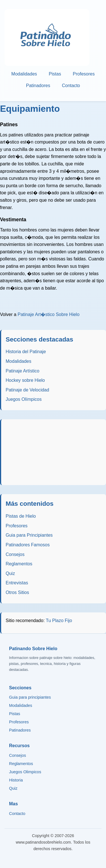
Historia (16, 780)
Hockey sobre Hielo (25, 380)
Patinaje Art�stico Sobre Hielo (48, 314)
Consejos (15, 554)
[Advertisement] (54, 452)
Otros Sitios (17, 592)
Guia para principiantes (30, 697)
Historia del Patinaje (26, 352)
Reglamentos (19, 564)
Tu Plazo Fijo (59, 621)
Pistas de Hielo (21, 516)
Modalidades (24, 74)
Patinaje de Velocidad (27, 390)
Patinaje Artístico (22, 371)
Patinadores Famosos (28, 545)
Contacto (71, 86)
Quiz (10, 573)
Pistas (55, 74)
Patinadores (38, 86)
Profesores (84, 74)
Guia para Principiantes (29, 535)
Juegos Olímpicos (24, 399)
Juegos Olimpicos (25, 772)
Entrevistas (17, 583)
